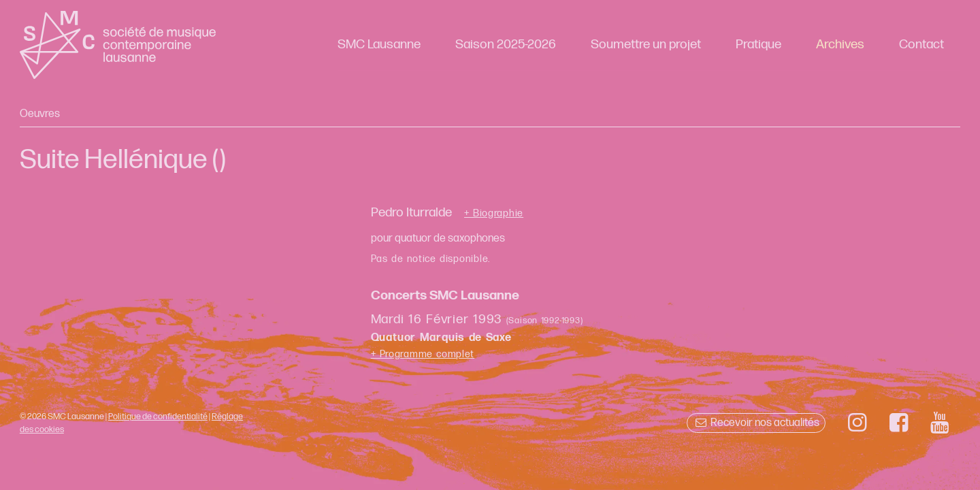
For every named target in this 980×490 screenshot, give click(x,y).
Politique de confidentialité (158, 416)
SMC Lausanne (379, 45)
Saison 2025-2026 (506, 45)
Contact (921, 45)
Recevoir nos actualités (756, 423)
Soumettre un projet (646, 45)
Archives (840, 45)
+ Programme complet (423, 354)
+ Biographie (494, 214)
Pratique (758, 45)
